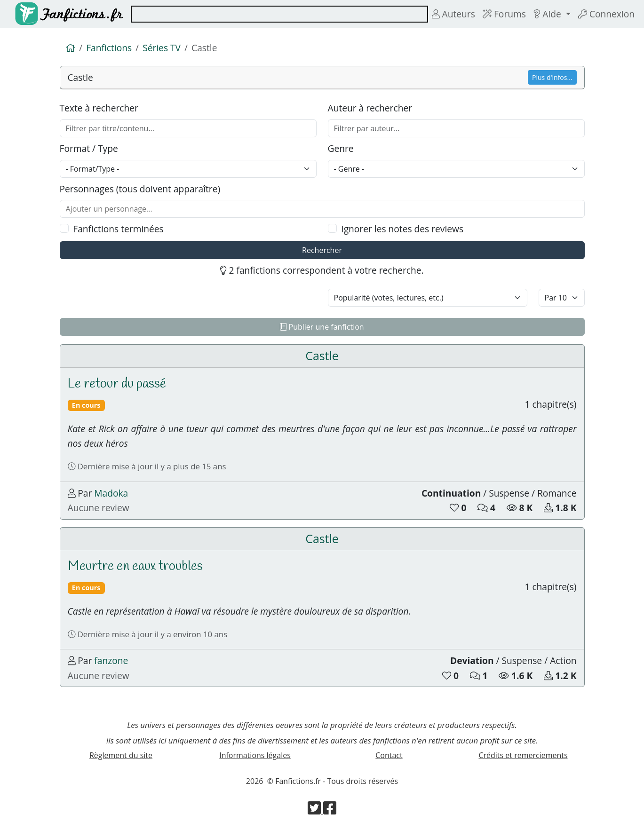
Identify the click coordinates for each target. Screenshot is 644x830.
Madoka (111, 493)
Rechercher (322, 250)
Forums (504, 14)
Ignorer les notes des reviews (402, 229)
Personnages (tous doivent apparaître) (140, 189)
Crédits (523, 755)
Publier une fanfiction (322, 327)
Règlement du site (121, 755)
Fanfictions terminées (118, 229)
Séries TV (162, 48)
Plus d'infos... (552, 77)
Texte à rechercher (99, 108)
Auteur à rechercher (370, 108)
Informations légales (255, 755)
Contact (389, 755)
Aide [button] (549, 14)
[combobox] (279, 14)
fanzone (111, 660)
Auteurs (453, 14)
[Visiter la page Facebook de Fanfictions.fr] (330, 811)
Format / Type (89, 148)
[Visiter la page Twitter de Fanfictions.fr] (315, 811)
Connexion (606, 14)
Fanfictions (109, 48)
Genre (341, 148)
